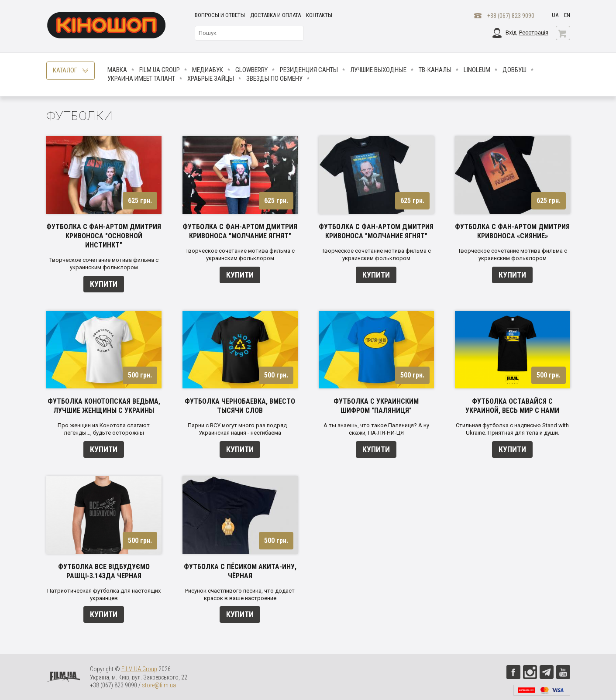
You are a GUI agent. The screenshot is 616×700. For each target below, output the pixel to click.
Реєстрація (534, 33)
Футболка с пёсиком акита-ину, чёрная (240, 571)
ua (555, 15)
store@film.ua (159, 685)
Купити (104, 284)
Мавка (117, 70)
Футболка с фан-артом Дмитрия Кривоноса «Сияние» (512, 231)
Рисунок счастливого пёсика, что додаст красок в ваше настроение (240, 594)
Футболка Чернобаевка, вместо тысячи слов (240, 406)
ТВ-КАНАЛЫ (435, 70)
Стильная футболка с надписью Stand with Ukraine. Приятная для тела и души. (512, 429)
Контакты (319, 15)
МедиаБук (208, 70)
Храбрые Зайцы (211, 79)
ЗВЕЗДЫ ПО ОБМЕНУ (274, 79)
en (567, 15)
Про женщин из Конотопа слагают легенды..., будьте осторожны (104, 429)
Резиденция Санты (309, 70)
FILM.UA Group (160, 70)
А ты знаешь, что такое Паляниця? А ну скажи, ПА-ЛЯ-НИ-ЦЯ (376, 429)
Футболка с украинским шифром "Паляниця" (376, 406)
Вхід (511, 33)
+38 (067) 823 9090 (511, 16)
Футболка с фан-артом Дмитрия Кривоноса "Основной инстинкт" (104, 236)
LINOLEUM (477, 70)
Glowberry (251, 70)
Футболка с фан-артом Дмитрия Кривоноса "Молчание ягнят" (240, 231)
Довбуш (514, 70)
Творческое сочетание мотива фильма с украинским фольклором (104, 264)
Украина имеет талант (141, 79)
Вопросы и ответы (220, 15)
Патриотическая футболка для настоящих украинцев (104, 594)
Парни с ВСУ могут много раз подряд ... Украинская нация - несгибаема (240, 429)
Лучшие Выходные (378, 70)
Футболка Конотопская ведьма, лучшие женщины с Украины (104, 406)
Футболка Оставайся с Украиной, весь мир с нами (512, 406)
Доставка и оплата (275, 15)
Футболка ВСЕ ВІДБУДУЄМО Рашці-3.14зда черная (104, 571)
